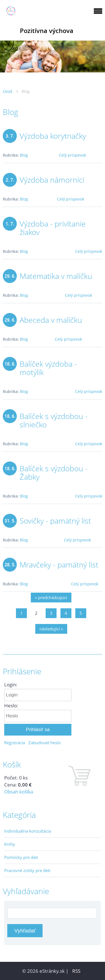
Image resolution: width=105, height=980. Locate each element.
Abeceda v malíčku (51, 320)
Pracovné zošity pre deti (27, 870)
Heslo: (11, 705)
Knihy (10, 844)
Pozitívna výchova (47, 31)
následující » (51, 629)
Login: (11, 685)
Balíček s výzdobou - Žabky (54, 473)
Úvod (8, 91)
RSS (76, 971)
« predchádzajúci (51, 597)
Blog (24, 155)
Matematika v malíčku (56, 276)
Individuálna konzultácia (28, 831)
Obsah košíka (19, 792)
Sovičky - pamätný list (55, 521)
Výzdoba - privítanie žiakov (53, 228)
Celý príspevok (72, 155)
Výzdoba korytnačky (53, 136)
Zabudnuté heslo (45, 743)
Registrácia (15, 743)
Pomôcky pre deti (21, 857)
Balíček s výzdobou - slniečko (54, 420)
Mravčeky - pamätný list (59, 565)
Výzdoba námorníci (52, 180)
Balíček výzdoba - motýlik (48, 368)
